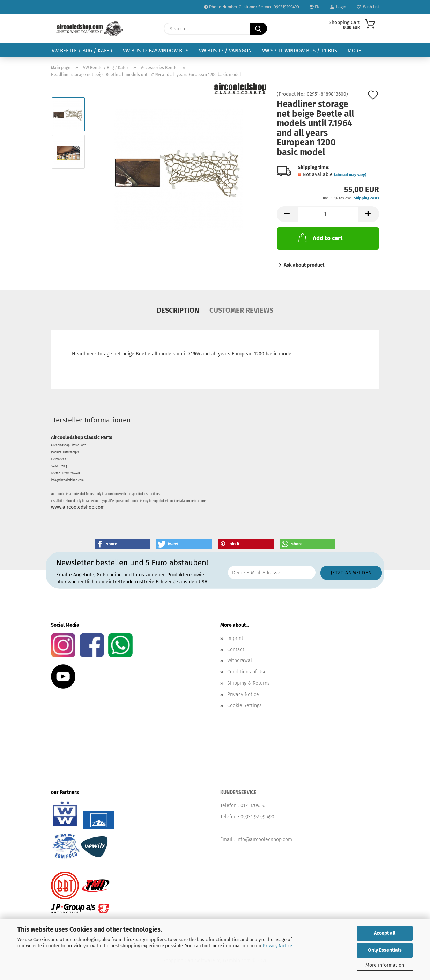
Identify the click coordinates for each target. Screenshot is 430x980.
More (354, 51)
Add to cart (320, 238)
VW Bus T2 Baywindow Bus (156, 51)
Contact (236, 649)
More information (385, 965)
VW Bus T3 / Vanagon (225, 51)
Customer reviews (241, 310)
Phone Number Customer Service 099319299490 (251, 7)
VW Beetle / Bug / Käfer (82, 51)
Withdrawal (240, 661)
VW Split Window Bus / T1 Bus (300, 51)
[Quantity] (328, 214)
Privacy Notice (277, 946)
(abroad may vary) (350, 175)
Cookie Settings (244, 706)
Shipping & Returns (249, 683)
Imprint (235, 638)
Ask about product (304, 265)
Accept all (385, 933)
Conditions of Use (247, 672)
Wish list (368, 7)
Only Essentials (385, 950)
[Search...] (258, 29)
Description (178, 310)
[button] (287, 214)
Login (338, 7)
